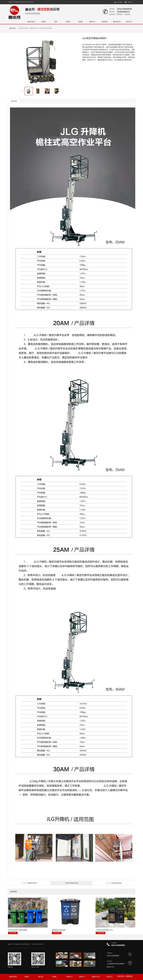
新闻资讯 (105, 22)
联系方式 (129, 22)
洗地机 (44, 22)
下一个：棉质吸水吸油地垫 (114, 883)
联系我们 (130, 2)
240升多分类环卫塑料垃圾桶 (17, 923)
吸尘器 (41, 977)
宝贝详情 (14, 101)
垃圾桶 (80, 22)
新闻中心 (82, 977)
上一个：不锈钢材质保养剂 (29, 883)
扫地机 (68, 22)
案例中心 (92, 22)
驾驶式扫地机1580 (110, 923)
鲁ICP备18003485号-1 (38, 944)
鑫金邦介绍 (117, 22)
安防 (56, 22)
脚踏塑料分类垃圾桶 (47, 923)
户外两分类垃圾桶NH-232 (81, 923)
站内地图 (120, 2)
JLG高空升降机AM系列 (71, 883)
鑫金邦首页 (31, 22)
